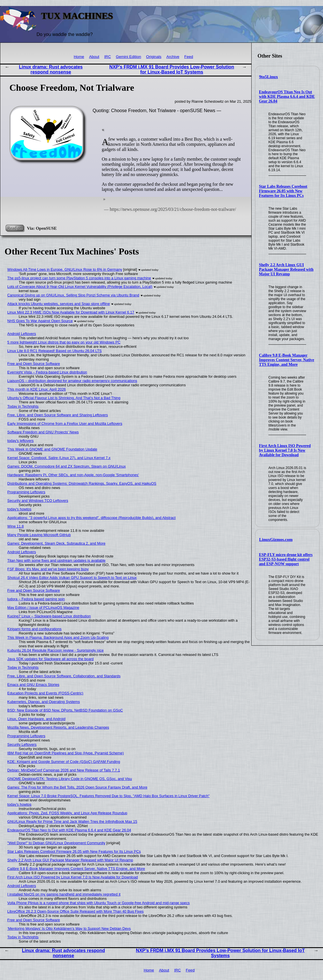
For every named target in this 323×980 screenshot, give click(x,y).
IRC (108, 57)
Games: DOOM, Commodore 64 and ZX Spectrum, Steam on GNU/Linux (67, 466)
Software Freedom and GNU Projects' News (43, 432)
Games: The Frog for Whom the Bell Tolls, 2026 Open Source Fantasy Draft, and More (77, 787)
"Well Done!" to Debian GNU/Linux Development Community (56, 843)
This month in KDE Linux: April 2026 (37, 389)
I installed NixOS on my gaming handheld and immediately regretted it (64, 894)
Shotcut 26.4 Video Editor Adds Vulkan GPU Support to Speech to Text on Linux (72, 578)
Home (79, 57)
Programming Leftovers (26, 492)
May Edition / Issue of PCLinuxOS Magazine (43, 608)
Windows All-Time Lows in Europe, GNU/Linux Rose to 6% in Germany (65, 269)
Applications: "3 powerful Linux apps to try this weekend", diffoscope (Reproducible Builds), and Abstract (92, 518)
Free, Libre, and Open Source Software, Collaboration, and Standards (64, 676)
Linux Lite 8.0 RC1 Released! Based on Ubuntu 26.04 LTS (55, 351)
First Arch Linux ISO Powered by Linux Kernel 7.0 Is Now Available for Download (285, 450)
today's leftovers (21, 441)
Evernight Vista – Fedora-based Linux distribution (47, 372)
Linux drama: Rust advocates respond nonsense (51, 69)
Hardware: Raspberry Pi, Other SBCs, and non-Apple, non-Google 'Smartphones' (73, 475)
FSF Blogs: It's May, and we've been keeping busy (48, 569)
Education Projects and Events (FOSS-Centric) (45, 693)
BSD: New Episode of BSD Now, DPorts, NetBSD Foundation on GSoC (65, 710)
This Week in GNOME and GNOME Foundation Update (52, 449)
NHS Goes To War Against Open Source (40, 321)
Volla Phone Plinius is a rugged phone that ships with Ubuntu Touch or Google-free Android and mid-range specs (99, 903)
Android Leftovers (22, 334)
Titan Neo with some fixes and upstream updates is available (57, 560)
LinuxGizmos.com (276, 539)
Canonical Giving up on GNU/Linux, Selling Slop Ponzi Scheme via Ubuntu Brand (73, 295)
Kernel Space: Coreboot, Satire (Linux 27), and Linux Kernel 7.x (59, 458)
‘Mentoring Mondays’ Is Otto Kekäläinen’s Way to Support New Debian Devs (69, 929)
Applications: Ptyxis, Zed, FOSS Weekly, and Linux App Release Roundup (67, 813)
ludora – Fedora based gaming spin (36, 599)
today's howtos (19, 509)
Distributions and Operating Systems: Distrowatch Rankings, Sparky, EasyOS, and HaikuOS (82, 483)
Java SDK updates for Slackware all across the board (51, 659)
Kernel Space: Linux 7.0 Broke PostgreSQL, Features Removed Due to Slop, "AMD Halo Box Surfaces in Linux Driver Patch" (109, 796)
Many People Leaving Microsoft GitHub (39, 535)
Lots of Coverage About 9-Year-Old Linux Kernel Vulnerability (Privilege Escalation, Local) (80, 287)
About (94, 57)
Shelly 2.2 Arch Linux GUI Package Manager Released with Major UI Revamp (286, 269)
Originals (154, 57)
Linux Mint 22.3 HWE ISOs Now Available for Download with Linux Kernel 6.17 (71, 312)
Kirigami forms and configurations (35, 629)
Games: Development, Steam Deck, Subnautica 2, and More (57, 543)
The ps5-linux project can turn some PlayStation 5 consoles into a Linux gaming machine (79, 278)
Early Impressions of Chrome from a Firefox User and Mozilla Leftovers (65, 424)
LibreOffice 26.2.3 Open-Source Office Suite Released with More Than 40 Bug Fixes (76, 911)
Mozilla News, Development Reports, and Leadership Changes (58, 727)
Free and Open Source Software (34, 364)
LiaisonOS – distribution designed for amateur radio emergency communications (72, 381)
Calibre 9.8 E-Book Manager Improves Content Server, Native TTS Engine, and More (287, 360)
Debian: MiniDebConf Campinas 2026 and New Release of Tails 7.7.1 (64, 770)
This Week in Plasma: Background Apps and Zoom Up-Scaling (58, 637)
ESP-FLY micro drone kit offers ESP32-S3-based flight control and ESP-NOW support (286, 559)
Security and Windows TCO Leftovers (38, 501)
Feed (189, 57)
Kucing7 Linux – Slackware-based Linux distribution (49, 616)
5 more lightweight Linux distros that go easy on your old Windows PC (64, 342)
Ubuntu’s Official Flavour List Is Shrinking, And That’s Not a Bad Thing (64, 398)
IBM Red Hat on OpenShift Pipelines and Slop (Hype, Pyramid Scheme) (66, 753)
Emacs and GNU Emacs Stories (33, 685)
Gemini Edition (129, 57)
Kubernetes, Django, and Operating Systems (44, 702)
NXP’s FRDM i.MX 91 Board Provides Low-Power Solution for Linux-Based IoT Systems (172, 69)
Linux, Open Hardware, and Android (36, 719)
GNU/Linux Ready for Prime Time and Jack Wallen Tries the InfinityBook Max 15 (72, 822)
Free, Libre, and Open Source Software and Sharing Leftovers (58, 415)
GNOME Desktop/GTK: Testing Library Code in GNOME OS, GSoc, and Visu (70, 779)
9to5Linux (268, 77)
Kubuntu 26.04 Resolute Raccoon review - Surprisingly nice (56, 650)
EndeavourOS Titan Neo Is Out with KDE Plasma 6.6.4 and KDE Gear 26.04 (287, 97)
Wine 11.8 (16, 526)
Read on (15, 228)
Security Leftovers (22, 744)
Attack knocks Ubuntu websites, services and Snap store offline (59, 304)
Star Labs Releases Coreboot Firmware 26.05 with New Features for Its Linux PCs (283, 191)
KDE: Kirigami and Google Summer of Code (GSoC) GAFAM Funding (64, 762)
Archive (173, 57)
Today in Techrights (23, 406)
